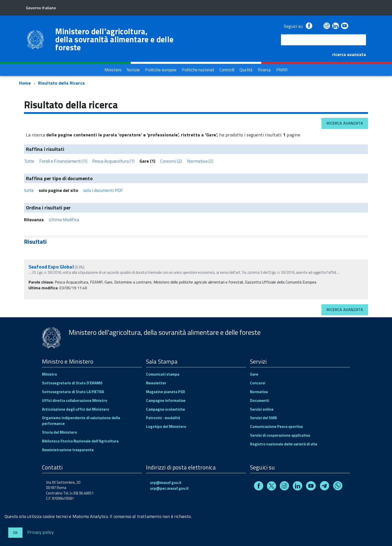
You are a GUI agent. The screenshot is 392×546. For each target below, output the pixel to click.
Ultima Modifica (64, 220)
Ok (15, 533)
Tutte (29, 161)
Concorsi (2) (171, 161)
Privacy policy (41, 532)
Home (25, 83)
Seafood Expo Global (52, 267)
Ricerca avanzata (345, 123)
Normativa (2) (200, 161)
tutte (29, 190)
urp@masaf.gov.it (166, 483)
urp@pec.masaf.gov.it (169, 488)
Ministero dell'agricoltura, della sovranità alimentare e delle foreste (114, 39)
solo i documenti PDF (103, 190)
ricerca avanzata (349, 54)
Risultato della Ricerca (61, 83)
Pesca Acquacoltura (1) (113, 161)
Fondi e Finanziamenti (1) (63, 161)
